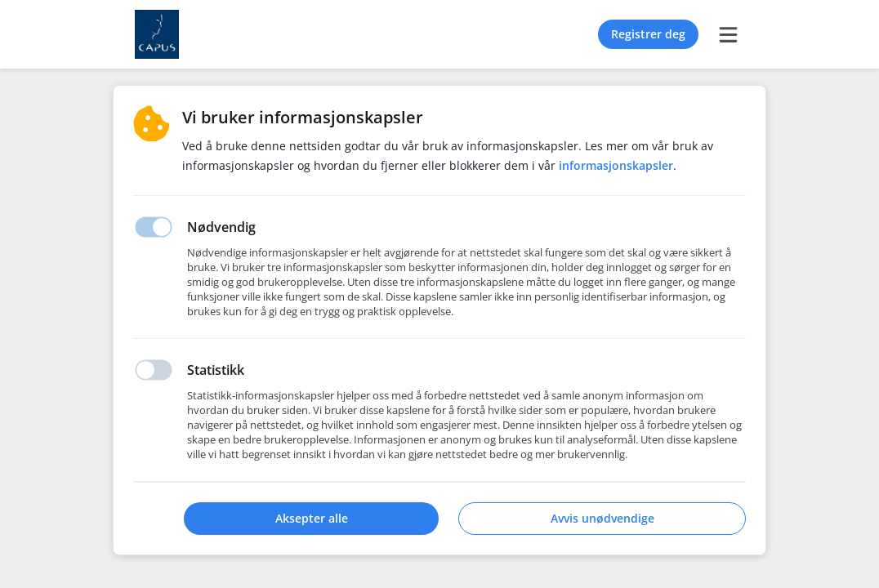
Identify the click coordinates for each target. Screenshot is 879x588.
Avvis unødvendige (602, 518)
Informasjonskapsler (616, 165)
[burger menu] (728, 34)
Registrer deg (648, 34)
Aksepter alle (312, 518)
